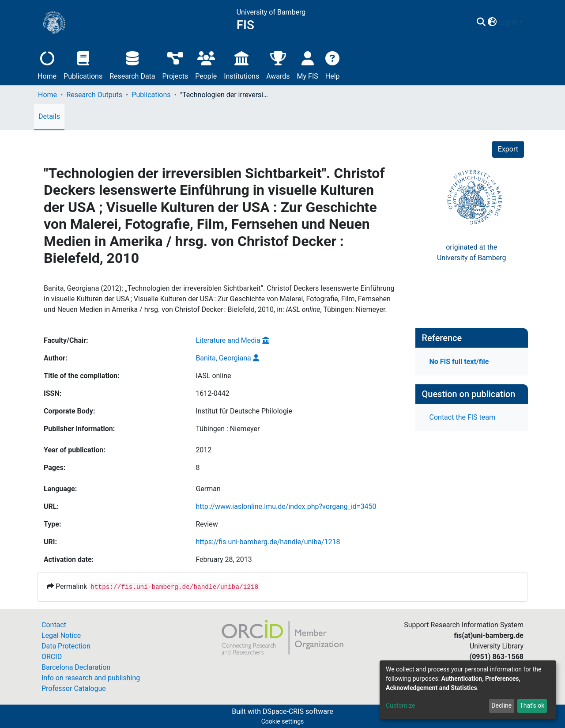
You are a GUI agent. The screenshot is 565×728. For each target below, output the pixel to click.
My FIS (308, 64)
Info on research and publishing (91, 678)
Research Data (132, 64)
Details (49, 116)
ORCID (52, 657)
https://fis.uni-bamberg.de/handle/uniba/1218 (268, 542)
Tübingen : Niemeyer (228, 429)
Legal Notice (61, 635)
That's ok (532, 705)
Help (333, 64)
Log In (508, 22)
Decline (501, 705)
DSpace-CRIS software (298, 711)
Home (47, 64)
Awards (278, 64)
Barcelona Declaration (76, 667)
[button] (492, 23)
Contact (54, 625)
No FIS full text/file (459, 362)
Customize (400, 705)
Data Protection (66, 646)
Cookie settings (283, 721)
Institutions (241, 64)
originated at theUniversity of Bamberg (472, 252)
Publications (83, 64)
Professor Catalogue (74, 688)
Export (508, 149)
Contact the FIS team (463, 417)
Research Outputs (94, 95)
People (206, 64)
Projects (175, 64)
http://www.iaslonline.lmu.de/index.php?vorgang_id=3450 (286, 506)
